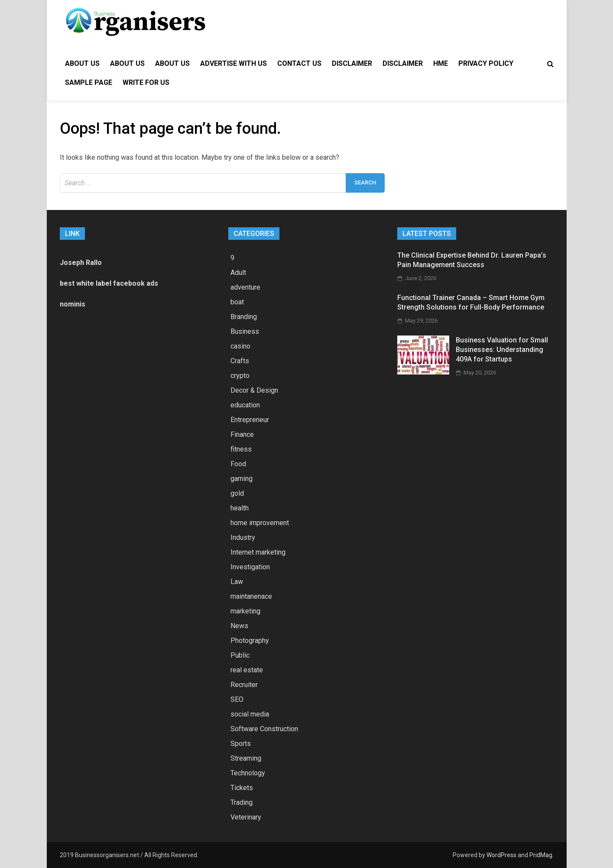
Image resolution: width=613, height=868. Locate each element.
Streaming (246, 758)
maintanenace (251, 596)
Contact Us (299, 63)
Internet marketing (258, 552)
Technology (248, 773)
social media (250, 714)
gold (237, 493)
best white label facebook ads (109, 283)
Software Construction (264, 729)
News (239, 626)
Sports (241, 744)
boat (237, 302)
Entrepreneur (250, 420)
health (240, 508)
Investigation (250, 567)
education (245, 405)
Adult (238, 273)
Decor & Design (254, 390)
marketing (245, 611)
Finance (242, 434)
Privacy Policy (486, 63)
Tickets (242, 788)
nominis (73, 304)
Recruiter (244, 685)
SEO (237, 699)
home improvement (260, 523)
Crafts (240, 361)
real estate (247, 670)
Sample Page (89, 82)
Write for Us (146, 82)
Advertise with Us (234, 63)
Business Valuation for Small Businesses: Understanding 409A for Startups (502, 350)
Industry (243, 537)
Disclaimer (352, 63)
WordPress (501, 855)
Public (240, 655)
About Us (82, 63)
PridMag (541, 855)
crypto (240, 376)
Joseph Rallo (81, 263)
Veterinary (246, 817)
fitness (241, 449)
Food (238, 464)
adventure (245, 287)
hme (441, 63)
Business (245, 331)
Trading (242, 802)
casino (240, 346)
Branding (244, 317)
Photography (250, 641)
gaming (242, 479)
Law (237, 582)
